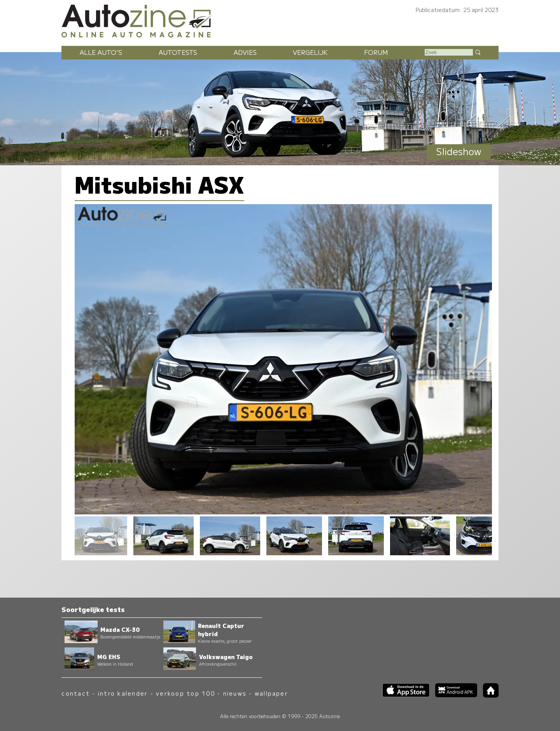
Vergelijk (310, 52)
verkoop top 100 (185, 693)
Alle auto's (101, 52)
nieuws (235, 693)
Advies (245, 52)
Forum (376, 52)
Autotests (178, 52)
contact (76, 693)
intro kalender (123, 693)
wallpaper (271, 693)
